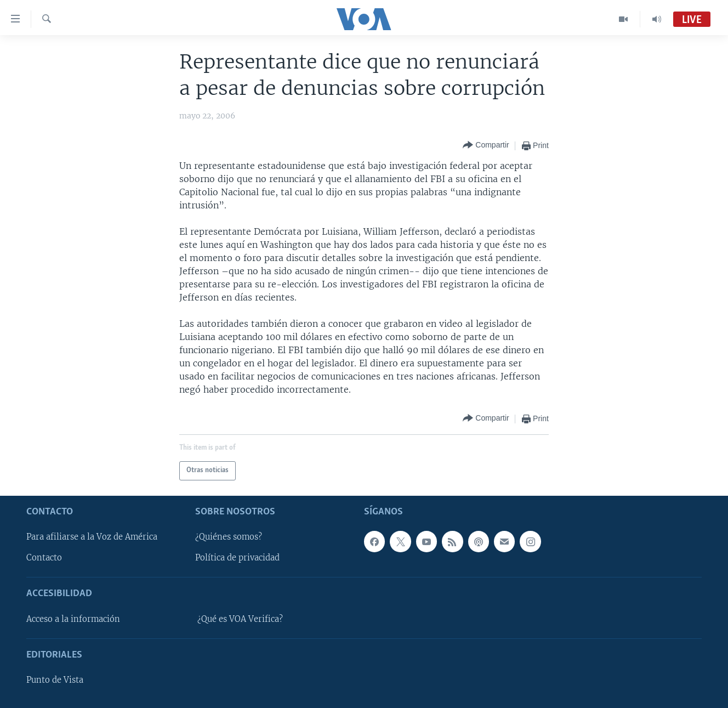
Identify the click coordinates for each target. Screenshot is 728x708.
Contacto (44, 558)
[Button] (486, 146)
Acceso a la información (73, 619)
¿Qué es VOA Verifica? (240, 619)
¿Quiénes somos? (229, 537)
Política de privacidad (237, 558)
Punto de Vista (55, 680)
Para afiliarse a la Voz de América (92, 537)
